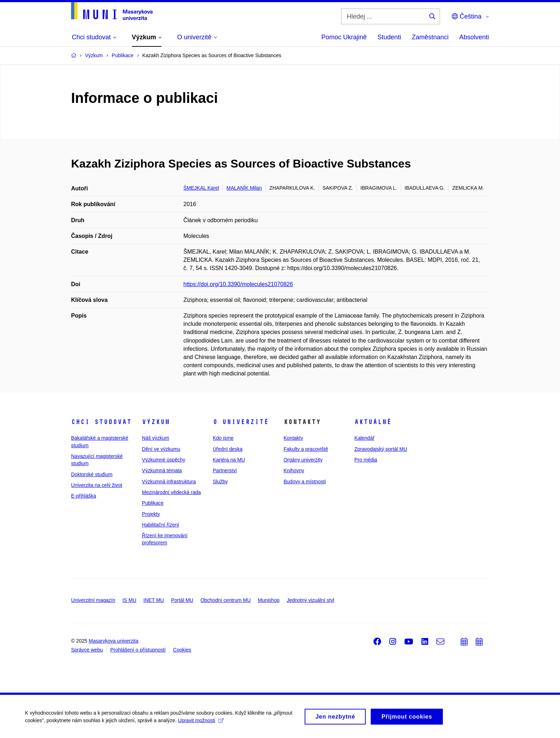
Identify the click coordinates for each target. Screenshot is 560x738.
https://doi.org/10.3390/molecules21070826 (238, 284)
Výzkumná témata (162, 470)
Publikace (153, 503)
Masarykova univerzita (113, 641)
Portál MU (182, 600)
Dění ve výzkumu (161, 449)
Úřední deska (228, 449)
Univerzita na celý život (97, 485)
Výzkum (156, 422)
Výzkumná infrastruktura (169, 482)
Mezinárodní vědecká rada (171, 492)
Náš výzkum (155, 438)
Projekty (151, 514)
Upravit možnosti (201, 723)
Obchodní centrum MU (226, 600)
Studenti (389, 37)
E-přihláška (84, 496)
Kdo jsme (223, 438)
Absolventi (474, 37)
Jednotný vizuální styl (311, 600)
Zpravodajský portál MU (381, 449)
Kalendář (364, 438)
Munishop (269, 600)
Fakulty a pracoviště (306, 449)
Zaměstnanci (430, 37)
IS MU (129, 600)
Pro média (366, 460)
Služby (220, 482)
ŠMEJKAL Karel (201, 188)
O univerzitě (241, 422)
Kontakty (293, 438)
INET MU (154, 600)
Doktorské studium (92, 474)
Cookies (182, 650)
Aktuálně (373, 422)
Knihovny (294, 470)
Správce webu (87, 650)
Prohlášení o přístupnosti (138, 650)
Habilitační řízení (160, 525)
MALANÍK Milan (244, 188)
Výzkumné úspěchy (163, 460)
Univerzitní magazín (93, 600)
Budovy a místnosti (305, 482)
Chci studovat (101, 422)
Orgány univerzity (303, 460)
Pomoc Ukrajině (344, 37)
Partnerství (225, 470)
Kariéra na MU (229, 460)
